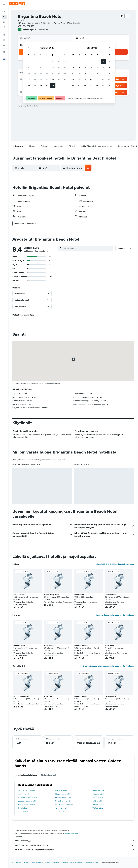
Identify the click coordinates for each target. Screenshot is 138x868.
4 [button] (59, 61)
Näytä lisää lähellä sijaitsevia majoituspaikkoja (115, 564)
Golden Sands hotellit (92, 863)
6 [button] (29, 67)
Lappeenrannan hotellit (27, 801)
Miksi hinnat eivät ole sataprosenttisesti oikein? (75, 850)
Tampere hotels (61, 808)
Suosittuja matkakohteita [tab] (27, 775)
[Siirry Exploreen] (4, 34)
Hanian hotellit (24, 794)
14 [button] (35, 73)
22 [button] (41, 79)
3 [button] (53, 61)
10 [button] (53, 67)
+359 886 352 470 (26, 26)
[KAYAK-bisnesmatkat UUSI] (4, 45)
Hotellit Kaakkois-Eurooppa (72, 863)
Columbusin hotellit (63, 801)
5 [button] (65, 61)
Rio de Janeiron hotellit (27, 804)
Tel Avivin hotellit (99, 790)
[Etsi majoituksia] (4, 17)
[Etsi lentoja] (4, 12)
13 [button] (29, 73)
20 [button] (29, 79)
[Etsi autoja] (4, 22)
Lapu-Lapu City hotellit (64, 804)
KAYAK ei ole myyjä (75, 841)
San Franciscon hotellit (27, 790)
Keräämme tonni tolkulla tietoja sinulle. (75, 845)
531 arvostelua (41, 30)
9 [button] (47, 67)
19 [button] (65, 73)
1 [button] (41, 61)
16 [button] (47, 73)
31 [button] (53, 85)
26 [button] (65, 79)
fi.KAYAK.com (17, 863)
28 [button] (35, 85)
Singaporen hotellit (63, 794)
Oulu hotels (23, 808)
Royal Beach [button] (19, 594)
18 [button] (59, 73)
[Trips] (4, 52)
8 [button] (41, 67)
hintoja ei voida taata (71, 833)
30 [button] (47, 85)
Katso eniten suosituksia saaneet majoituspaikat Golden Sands (108, 666)
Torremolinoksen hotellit (27, 797)
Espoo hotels (23, 811)
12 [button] (65, 67)
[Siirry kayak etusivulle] (17, 4)
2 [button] (47, 61)
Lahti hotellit (97, 801)
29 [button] (41, 85)
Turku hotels (60, 811)
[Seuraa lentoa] (4, 40)
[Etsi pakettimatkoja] (4, 27)
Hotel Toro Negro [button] (81, 645)
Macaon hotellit (98, 794)
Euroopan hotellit (38, 863)
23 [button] (47, 79)
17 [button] (53, 73)
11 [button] (59, 67)
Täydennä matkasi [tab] (48, 775)
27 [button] (29, 85)
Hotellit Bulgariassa (54, 863)
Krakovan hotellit (62, 790)
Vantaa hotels (98, 808)
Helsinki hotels (98, 804)
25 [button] (59, 79)
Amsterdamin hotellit (63, 797)
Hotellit (27, 863)
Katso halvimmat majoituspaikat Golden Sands (115, 615)
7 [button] (35, 67)
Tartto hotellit (98, 797)
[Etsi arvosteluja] (88, 248)
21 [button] (35, 79)
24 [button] (53, 79)
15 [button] (41, 73)
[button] (4, 4)
